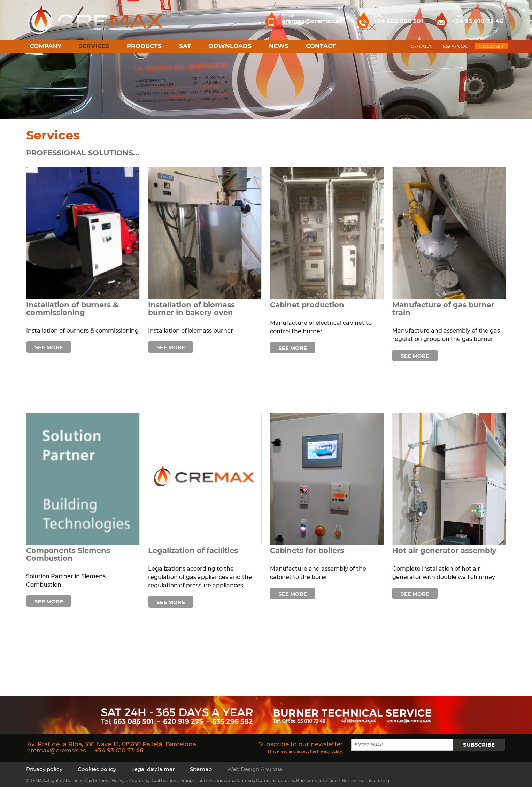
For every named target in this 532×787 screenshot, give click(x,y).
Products (144, 46)
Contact (321, 46)
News (279, 46)
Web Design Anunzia (255, 769)
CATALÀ (421, 46)
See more (49, 347)
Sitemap (201, 769)
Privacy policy (330, 751)
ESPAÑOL (455, 46)
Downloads (230, 46)
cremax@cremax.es (57, 750)
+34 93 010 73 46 (119, 750)
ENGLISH (491, 46)
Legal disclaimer (153, 769)
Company (45, 46)
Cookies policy (97, 769)
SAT (185, 46)
